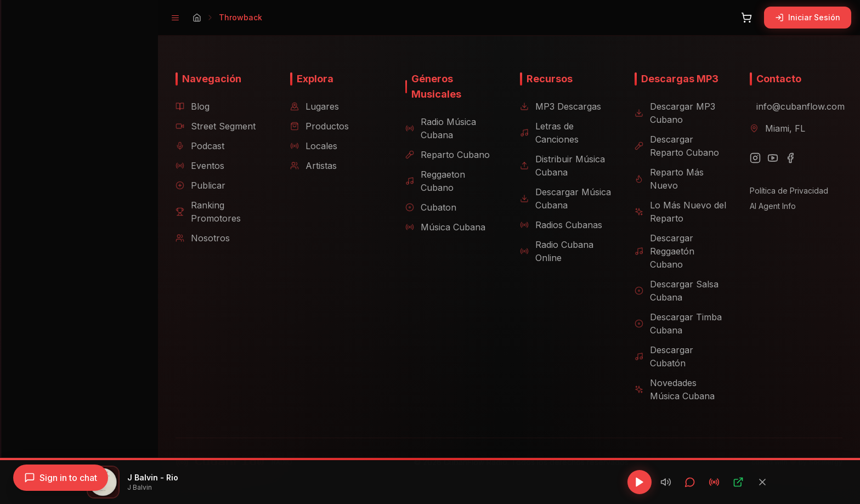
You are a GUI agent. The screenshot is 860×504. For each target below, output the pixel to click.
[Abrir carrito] (746, 18)
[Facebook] (782, 158)
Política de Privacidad (780, 191)
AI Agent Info (764, 206)
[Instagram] (746, 158)
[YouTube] (764, 158)
